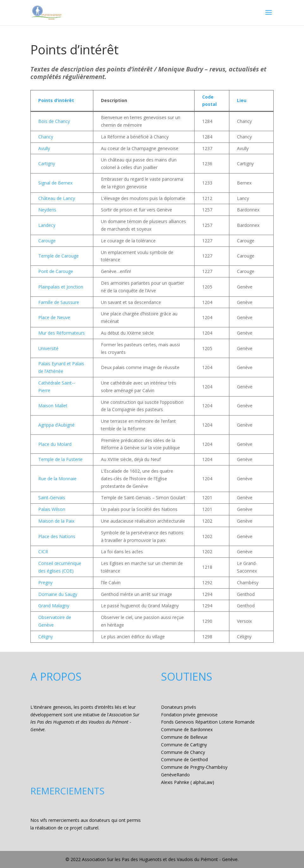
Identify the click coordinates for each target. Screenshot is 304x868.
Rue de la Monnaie (57, 479)
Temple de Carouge (59, 256)
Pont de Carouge (56, 271)
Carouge (47, 241)
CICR (43, 552)
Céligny (46, 637)
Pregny (45, 583)
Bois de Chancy (54, 121)
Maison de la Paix (56, 521)
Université (48, 348)
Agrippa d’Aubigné (56, 425)
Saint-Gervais (52, 498)
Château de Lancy (57, 198)
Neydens (47, 210)
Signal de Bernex (55, 183)
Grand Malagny (54, 606)
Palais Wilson (52, 509)
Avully (44, 148)
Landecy (47, 225)
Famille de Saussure (59, 302)
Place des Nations (57, 536)
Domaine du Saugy (58, 594)
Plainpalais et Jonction (61, 287)
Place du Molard (55, 444)
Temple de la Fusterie (60, 459)
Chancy (46, 137)
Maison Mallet (53, 406)
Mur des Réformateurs (62, 333)
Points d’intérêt (56, 100)
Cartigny (47, 164)
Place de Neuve (54, 317)
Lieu (242, 100)
